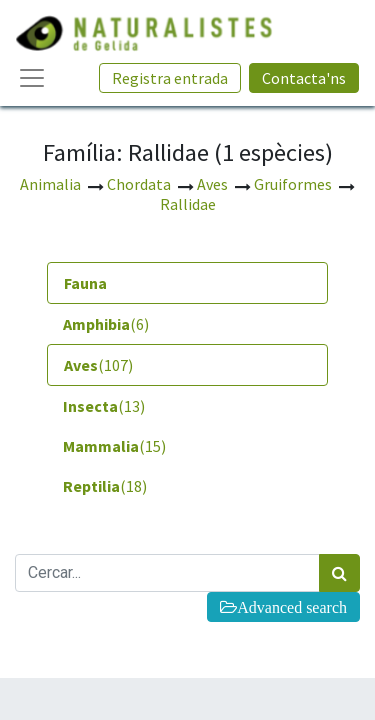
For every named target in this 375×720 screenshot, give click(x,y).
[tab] (187, 283)
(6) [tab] (106, 324)
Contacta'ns (304, 78)
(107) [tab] (98, 365)
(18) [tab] (105, 486)
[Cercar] (339, 573)
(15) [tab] (114, 446)
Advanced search (292, 607)
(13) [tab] (104, 406)
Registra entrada (170, 78)
